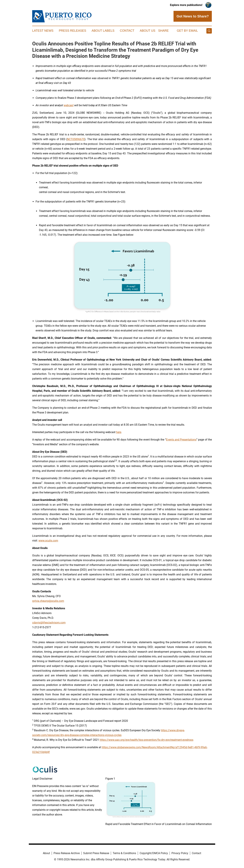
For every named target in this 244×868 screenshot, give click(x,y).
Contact (127, 31)
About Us (148, 31)
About (46, 853)
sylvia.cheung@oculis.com (48, 601)
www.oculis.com (48, 541)
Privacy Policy (180, 853)
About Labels (103, 31)
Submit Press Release (96, 853)
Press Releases (72, 31)
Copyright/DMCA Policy (154, 853)
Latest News (43, 31)
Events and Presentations (181, 440)
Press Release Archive (67, 853)
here (119, 432)
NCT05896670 (76, 139)
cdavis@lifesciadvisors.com (49, 623)
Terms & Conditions (124, 853)
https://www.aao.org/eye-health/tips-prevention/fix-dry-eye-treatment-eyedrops (146, 740)
